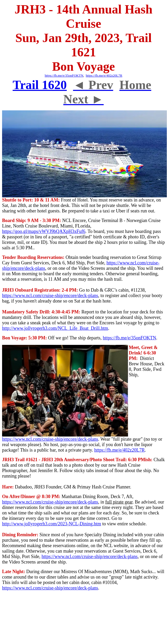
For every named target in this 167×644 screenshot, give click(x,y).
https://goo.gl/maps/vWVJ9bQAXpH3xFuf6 (44, 231)
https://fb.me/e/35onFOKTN (130, 338)
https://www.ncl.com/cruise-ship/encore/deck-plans (50, 296)
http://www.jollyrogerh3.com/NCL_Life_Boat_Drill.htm (55, 328)
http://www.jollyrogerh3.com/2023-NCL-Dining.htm (52, 524)
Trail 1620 (40, 85)
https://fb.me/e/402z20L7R (104, 75)
